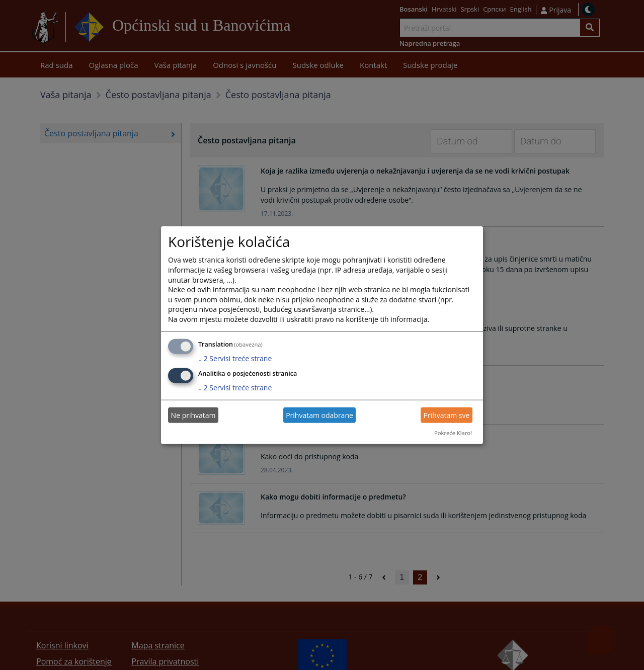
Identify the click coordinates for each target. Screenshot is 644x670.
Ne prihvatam (193, 415)
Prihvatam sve (446, 415)
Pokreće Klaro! (453, 433)
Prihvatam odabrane (319, 415)
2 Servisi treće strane (235, 358)
